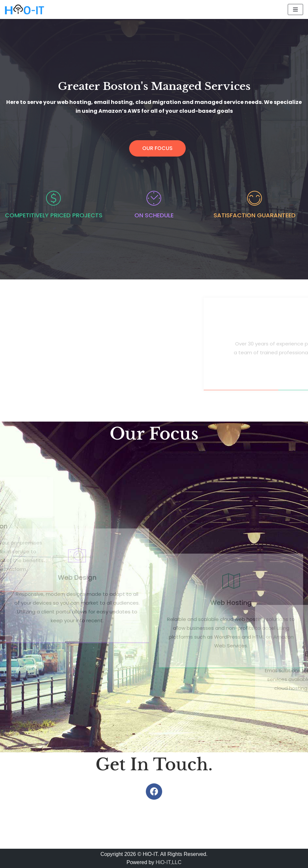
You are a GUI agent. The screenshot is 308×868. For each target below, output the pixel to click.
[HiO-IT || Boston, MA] (25, 9)
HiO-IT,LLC (169, 862)
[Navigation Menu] (295, 9)
